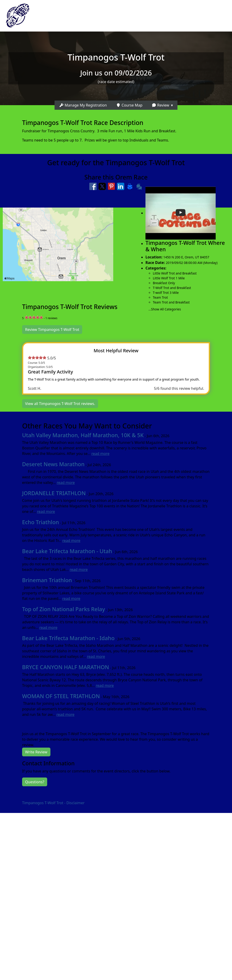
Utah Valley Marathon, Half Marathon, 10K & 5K (83, 435)
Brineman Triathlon (47, 580)
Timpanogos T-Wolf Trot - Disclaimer (53, 803)
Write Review (36, 752)
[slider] (34, 317)
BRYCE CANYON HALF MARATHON (66, 667)
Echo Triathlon (41, 522)
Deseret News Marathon (53, 464)
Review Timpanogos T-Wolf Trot (52, 330)
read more (100, 454)
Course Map (129, 105)
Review (160, 105)
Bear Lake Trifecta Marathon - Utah (67, 551)
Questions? (35, 782)
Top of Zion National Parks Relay (64, 609)
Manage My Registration (83, 105)
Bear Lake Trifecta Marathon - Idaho (68, 638)
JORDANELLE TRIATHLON (54, 493)
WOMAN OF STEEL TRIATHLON (61, 696)
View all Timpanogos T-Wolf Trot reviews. (60, 404)
